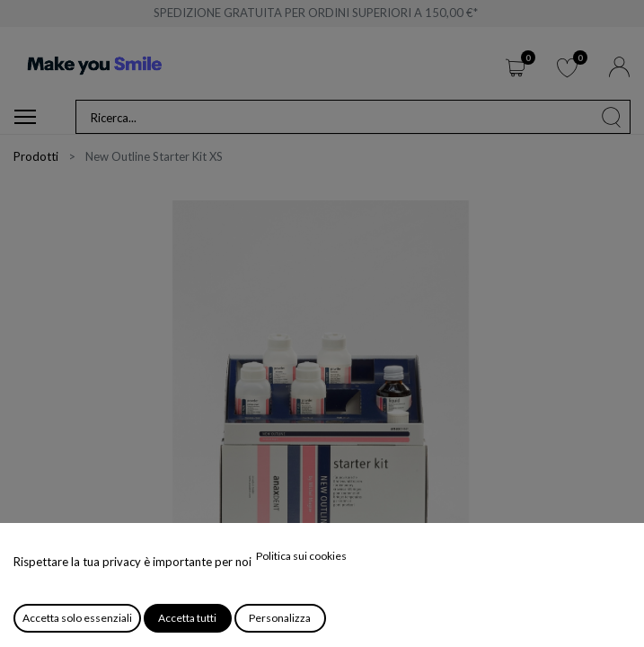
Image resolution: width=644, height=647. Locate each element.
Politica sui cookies (301, 556)
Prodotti (36, 156)
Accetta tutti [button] (187, 618)
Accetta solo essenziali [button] (77, 618)
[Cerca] (612, 117)
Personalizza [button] (280, 618)
